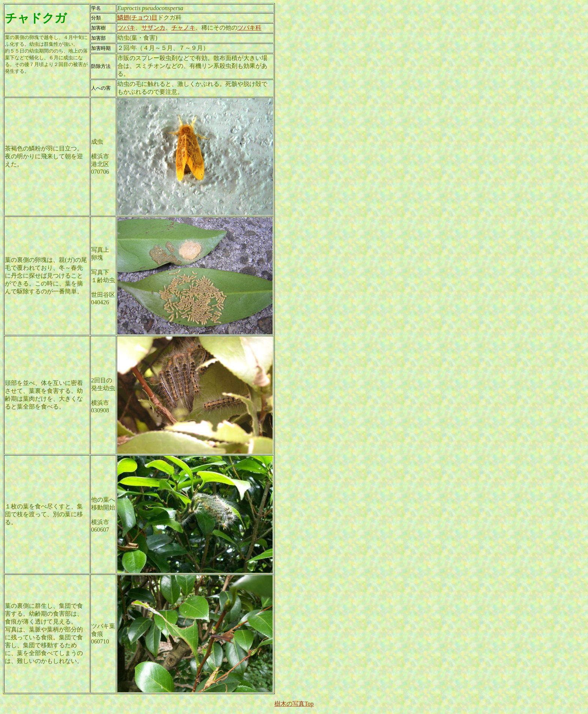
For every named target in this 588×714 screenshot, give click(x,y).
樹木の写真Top (294, 704)
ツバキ (126, 28)
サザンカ (153, 28)
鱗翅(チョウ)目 (137, 17)
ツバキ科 (249, 28)
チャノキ (183, 28)
